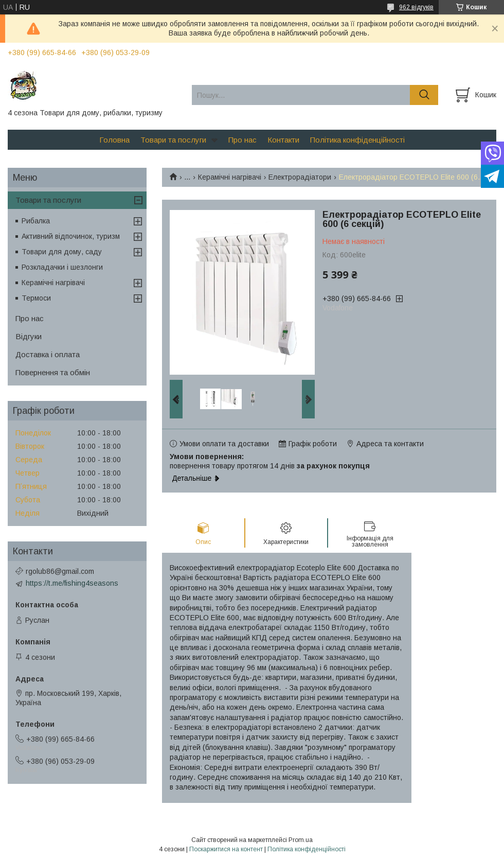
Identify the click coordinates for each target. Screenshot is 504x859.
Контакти (283, 140)
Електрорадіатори (300, 177)
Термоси (36, 298)
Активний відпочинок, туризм (71, 236)
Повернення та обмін (53, 372)
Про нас (242, 140)
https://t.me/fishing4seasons (72, 583)
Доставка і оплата (48, 354)
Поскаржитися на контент (226, 849)
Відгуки (29, 336)
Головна (114, 140)
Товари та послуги (173, 140)
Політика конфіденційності (357, 140)
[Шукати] (424, 95)
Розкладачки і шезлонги (62, 267)
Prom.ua (301, 840)
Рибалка (36, 221)
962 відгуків (416, 7)
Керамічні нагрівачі (230, 177)
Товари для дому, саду (62, 252)
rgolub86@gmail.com (60, 571)
